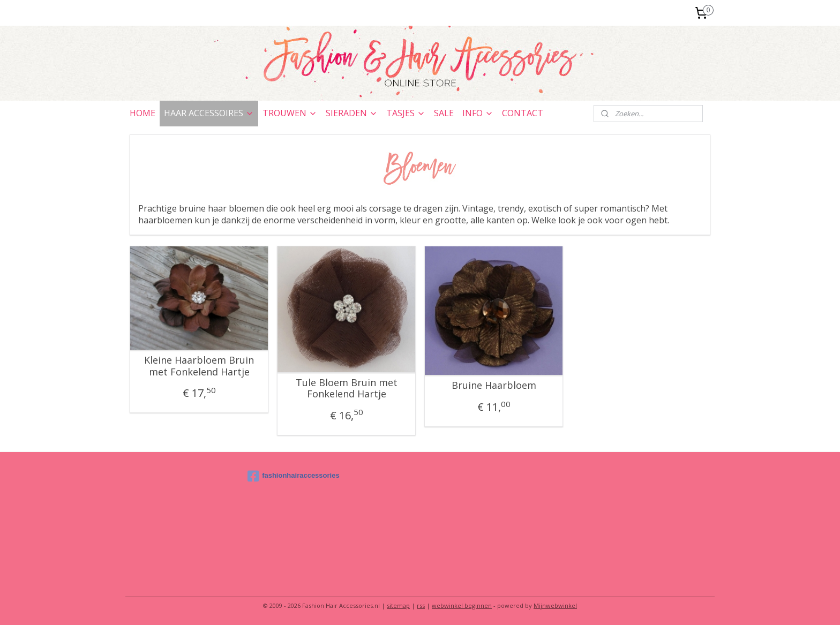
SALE (444, 113)
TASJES (406, 113)
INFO (478, 113)
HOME (142, 113)
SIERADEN (352, 113)
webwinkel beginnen (462, 605)
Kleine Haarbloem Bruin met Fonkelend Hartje (199, 366)
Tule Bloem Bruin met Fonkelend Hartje (347, 389)
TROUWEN (290, 113)
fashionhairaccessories (294, 476)
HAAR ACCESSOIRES (209, 113)
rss (421, 605)
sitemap (398, 605)
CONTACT (523, 113)
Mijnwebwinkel (555, 605)
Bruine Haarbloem (494, 386)
